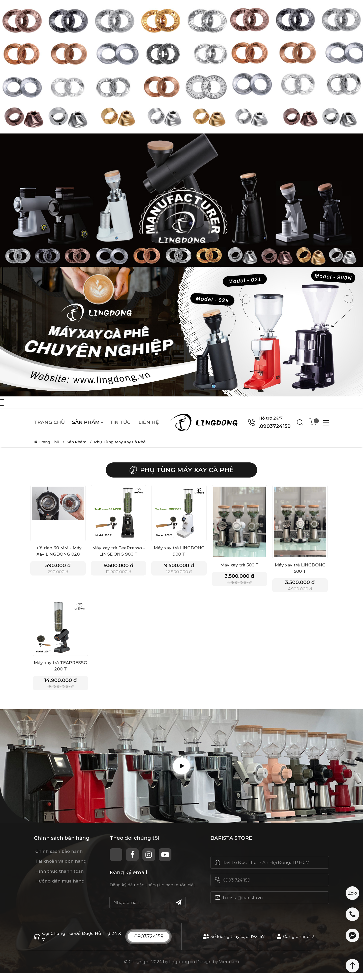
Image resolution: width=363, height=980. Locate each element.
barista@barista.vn (243, 904)
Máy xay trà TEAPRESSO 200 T (60, 669)
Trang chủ (49, 422)
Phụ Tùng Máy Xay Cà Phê (120, 442)
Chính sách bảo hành (59, 858)
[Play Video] (181, 773)
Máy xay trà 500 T (239, 565)
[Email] (147, 909)
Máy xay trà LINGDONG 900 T (179, 551)
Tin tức (120, 422)
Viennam (229, 968)
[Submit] (179, 909)
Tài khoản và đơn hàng (61, 868)
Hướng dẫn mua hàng (60, 888)
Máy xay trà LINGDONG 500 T (300, 568)
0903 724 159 (237, 887)
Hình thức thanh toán (59, 878)
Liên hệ (149, 422)
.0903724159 (148, 943)
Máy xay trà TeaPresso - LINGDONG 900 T (119, 551)
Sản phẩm (86, 422)
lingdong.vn (182, 968)
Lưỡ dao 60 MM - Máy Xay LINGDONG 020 (58, 551)
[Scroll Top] (352, 966)
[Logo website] (206, 422)
